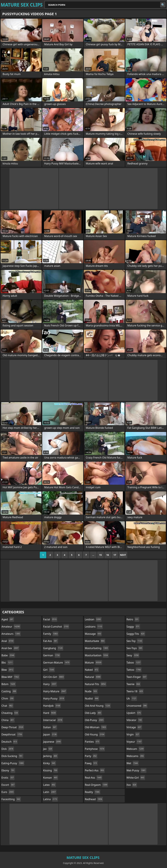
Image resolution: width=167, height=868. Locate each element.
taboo (134, 663)
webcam (136, 749)
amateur (11, 627)
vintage (134, 727)
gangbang (53, 648)
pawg (91, 763)
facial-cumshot (56, 627)
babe (8, 655)
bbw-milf (11, 677)
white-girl (136, 778)
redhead (94, 799)
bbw (8, 670)
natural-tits (96, 684)
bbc (7, 663)
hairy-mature (55, 691)
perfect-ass (95, 770)
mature (93, 663)
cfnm (8, 698)
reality (93, 792)
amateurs (11, 634)
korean (51, 778)
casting (9, 691)
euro (8, 792)
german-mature (57, 663)
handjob (52, 706)
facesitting (11, 799)
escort (8, 785)
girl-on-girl (54, 677)
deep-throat (13, 727)
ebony (8, 770)
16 (108, 555)
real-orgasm (96, 785)
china (8, 720)
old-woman (96, 727)
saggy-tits (136, 634)
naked (92, 670)
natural (93, 677)
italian (50, 727)
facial (50, 619)
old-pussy (95, 720)
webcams (136, 756)
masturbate (95, 641)
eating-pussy (13, 763)
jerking (51, 756)
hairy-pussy (54, 698)
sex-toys (135, 648)
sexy (133, 655)
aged (8, 619)
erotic (8, 778)
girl (49, 670)
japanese (52, 742)
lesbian (93, 619)
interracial (53, 720)
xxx (132, 785)
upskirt (134, 713)
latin (50, 792)
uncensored (137, 706)
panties (92, 742)
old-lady (93, 713)
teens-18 (135, 691)
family (51, 634)
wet (133, 763)
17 (115, 555)
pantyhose (95, 749)
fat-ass (51, 641)
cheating (10, 713)
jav (48, 749)
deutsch (10, 742)
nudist (92, 698)
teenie (134, 684)
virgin (133, 734)
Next (123, 555)
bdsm (9, 684)
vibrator (135, 720)
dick (8, 749)
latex (50, 785)
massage (93, 634)
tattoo (134, 670)
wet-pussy (137, 770)
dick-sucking (12, 756)
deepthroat (12, 734)
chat (7, 706)
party (91, 756)
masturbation (97, 655)
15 (100, 555)
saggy (133, 627)
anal (8, 641)
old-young (95, 734)
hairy (50, 684)
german (52, 655)
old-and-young (98, 706)
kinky (50, 763)
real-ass (94, 778)
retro (133, 619)
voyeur (134, 742)
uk (132, 698)
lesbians (94, 627)
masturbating (97, 648)
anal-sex (10, 648)
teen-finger (137, 677)
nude (91, 691)
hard (50, 713)
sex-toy (135, 641)
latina (51, 799)
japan (50, 734)
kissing (51, 770)
